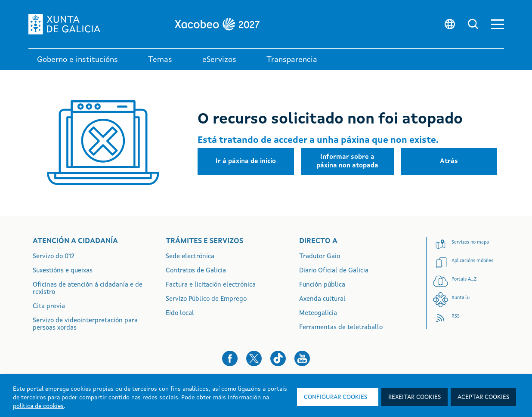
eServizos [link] (219, 60)
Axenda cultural (322, 299)
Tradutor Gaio (320, 257)
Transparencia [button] (292, 60)
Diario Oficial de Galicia (334, 271)
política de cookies (38, 406)
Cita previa (49, 307)
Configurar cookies (336, 397)
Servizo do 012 (54, 257)
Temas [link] (160, 60)
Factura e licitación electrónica (211, 285)
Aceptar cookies (483, 397)
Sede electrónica (190, 257)
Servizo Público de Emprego (206, 299)
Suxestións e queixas (63, 271)
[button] (498, 24)
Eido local (180, 314)
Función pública (322, 285)
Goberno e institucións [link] (77, 60)
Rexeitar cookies (414, 397)
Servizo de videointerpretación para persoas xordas (85, 324)
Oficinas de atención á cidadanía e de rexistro (88, 289)
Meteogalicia (318, 314)
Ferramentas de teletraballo (341, 328)
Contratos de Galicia (196, 271)
